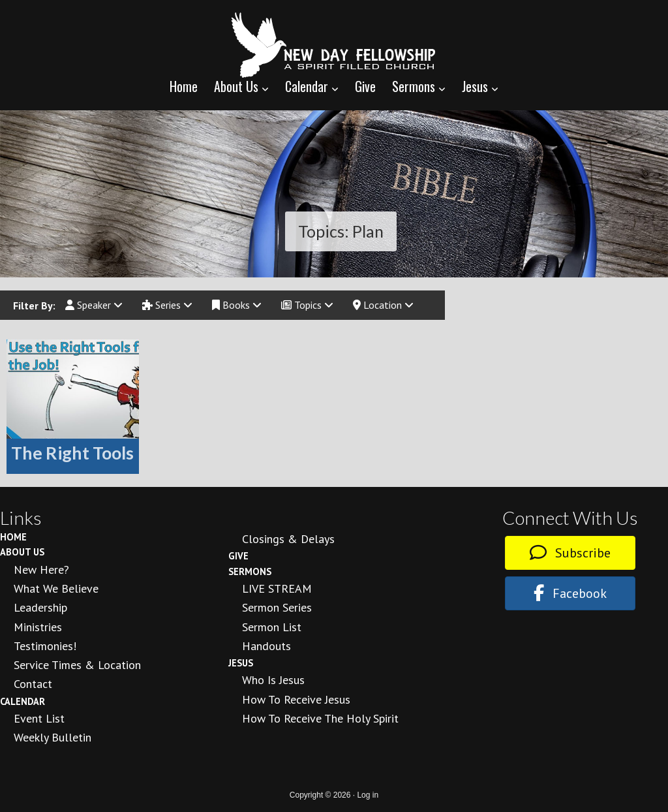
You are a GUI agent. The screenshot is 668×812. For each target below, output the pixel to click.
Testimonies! (45, 646)
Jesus (241, 663)
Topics (307, 305)
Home (13, 537)
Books (237, 305)
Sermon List (272, 627)
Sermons (250, 571)
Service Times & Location (77, 665)
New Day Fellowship (334, 45)
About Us (22, 552)
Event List (39, 718)
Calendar (23, 701)
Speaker (94, 305)
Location (383, 305)
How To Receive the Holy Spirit (320, 718)
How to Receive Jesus (296, 699)
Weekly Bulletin (53, 737)
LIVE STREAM (277, 588)
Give (238, 556)
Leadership (40, 607)
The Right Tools (72, 453)
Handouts (266, 646)
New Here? (41, 570)
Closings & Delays (288, 539)
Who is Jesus (273, 680)
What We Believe (56, 588)
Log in (368, 795)
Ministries (38, 627)
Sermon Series (277, 607)
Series (167, 305)
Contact (33, 684)
